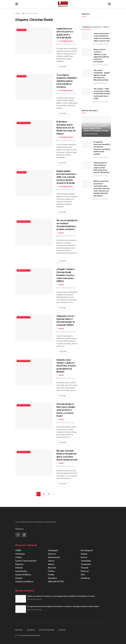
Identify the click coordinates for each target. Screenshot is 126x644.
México (51, 564)
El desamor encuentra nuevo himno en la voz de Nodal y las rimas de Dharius (66, 128)
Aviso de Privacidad (47, 630)
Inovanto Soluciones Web (30, 635)
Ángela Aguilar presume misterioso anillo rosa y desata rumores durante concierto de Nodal (66, 177)
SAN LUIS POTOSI (56, 582)
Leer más (63, 67)
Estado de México (23, 575)
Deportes (19, 564)
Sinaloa (84, 554)
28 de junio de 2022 (64, 236)
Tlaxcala (84, 568)
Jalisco (51, 561)
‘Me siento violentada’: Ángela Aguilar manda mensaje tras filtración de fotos (102, 75)
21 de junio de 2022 (64, 288)
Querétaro (52, 578)
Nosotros (19, 630)
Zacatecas (85, 578)
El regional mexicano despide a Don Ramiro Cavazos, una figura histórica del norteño (63, 606)
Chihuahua (20, 554)
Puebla (51, 575)
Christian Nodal (32, 13)
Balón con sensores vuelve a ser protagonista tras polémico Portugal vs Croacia (96, 128)
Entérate (22, 30)
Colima (19, 557)
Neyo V (62, 233)
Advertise (31, 630)
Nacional (52, 568)
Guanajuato (53, 550)
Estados (19, 578)
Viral (83, 575)
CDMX (18, 550)
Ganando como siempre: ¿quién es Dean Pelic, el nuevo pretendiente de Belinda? (66, 366)
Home (18, 13)
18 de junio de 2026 (64, 44)
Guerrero (52, 554)
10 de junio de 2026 (64, 140)
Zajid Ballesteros (66, 41)
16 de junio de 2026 (64, 94)
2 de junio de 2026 (64, 190)
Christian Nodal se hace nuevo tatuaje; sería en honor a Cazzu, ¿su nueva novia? (66, 410)
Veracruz (85, 571)
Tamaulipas (86, 561)
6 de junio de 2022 (64, 466)
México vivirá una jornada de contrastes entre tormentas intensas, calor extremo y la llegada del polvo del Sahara (102, 188)
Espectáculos (24, 123)
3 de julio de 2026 (91, 134)
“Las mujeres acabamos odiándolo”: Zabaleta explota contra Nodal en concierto (67, 81)
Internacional (54, 557)
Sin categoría (87, 550)
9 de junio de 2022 (64, 378)
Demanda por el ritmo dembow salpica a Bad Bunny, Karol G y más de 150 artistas (102, 168)
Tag (23, 13)
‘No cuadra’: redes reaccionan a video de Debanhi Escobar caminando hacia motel (102, 94)
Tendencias (86, 564)
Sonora (84, 557)
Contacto (62, 630)
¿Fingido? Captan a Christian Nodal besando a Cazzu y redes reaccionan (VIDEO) (66, 275)
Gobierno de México (24, 582)
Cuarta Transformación (26, 561)
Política (51, 571)
